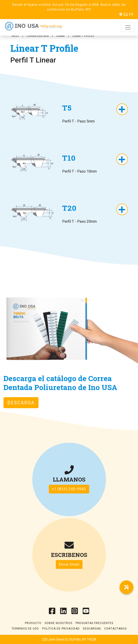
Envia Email (69, 564)
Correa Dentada (38, 36)
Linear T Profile (83, 36)
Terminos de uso (25, 629)
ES (126, 14)
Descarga (21, 403)
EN (131, 14)
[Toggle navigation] (128, 27)
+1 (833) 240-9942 (69, 489)
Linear (60, 36)
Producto (33, 623)
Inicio (15, 36)
